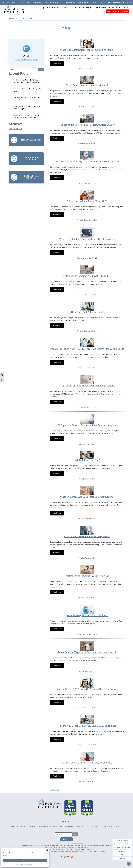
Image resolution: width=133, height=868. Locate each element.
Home (11, 18)
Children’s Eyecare (80, 826)
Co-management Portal (87, 2)
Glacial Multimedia (78, 843)
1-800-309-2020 (8, 3)
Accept (25, 861)
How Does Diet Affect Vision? (87, 312)
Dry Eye (103, 826)
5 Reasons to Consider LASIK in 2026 (87, 201)
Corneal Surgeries (43, 826)
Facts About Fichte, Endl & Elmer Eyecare (96, 851)
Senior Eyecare (69, 826)
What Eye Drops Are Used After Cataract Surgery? (87, 497)
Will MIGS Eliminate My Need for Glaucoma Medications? (87, 161)
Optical (46, 8)
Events (116, 8)
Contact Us (127, 2)
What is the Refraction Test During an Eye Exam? (87, 50)
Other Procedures (102, 8)
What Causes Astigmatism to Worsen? (87, 85)
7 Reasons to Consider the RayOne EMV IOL (87, 276)
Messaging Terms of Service (77, 851)
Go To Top (67, 839)
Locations (102, 2)
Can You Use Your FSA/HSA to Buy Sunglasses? (87, 763)
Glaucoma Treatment (93, 826)
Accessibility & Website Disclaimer (59, 851)
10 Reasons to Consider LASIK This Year (87, 576)
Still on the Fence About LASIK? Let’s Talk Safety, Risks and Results (87, 349)
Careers (125, 8)
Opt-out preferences (21, 864)
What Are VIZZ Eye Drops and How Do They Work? (87, 239)
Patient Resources (51, 2)
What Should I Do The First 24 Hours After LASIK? (87, 125)
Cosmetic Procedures (56, 826)
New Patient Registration (118, 11)
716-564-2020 (90, 849)
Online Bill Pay (37, 2)
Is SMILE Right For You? (87, 460)
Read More (57, 63)
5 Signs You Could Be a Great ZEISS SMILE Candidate (87, 726)
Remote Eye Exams (115, 2)
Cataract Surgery (83, 8)
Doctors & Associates (68, 2)
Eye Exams (111, 826)
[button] (47, 850)
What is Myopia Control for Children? (87, 615)
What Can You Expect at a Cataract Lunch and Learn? (87, 652)
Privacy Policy (31, 864)
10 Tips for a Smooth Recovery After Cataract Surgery (87, 425)
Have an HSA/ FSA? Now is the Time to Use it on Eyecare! (87, 689)
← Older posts (55, 790)
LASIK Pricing (26, 2)
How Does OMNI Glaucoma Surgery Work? (87, 536)
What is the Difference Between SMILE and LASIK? (87, 386)
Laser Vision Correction (63, 8)
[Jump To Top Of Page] (129, 864)
